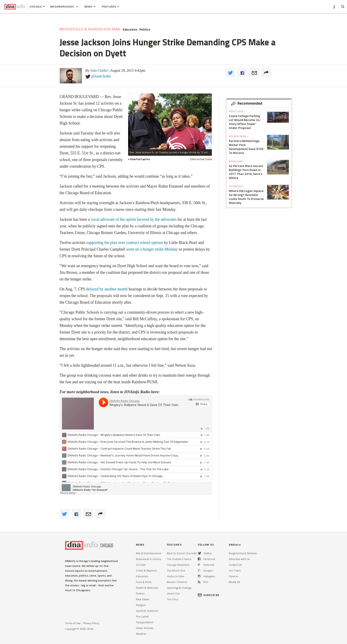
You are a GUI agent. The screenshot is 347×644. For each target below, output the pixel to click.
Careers (233, 576)
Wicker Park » (239, 136)
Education (130, 29)
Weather (141, 634)
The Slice (173, 599)
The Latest (142, 616)
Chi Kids (141, 565)
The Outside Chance (179, 559)
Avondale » (237, 186)
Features (111, 7)
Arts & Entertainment (148, 553)
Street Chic (173, 593)
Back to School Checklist (182, 553)
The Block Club (176, 570)
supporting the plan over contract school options (125, 243)
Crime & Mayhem (146, 570)
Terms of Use (73, 623)
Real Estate (143, 599)
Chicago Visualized (178, 565)
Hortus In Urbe (176, 576)
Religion (141, 605)
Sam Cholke (99, 70)
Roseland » (237, 161)
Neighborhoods (64, 7)
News (90, 7)
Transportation (145, 622)
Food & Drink (144, 582)
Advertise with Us (239, 559)
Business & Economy (148, 559)
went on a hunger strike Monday (152, 249)
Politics (145, 29)
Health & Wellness (147, 588)
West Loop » (237, 111)
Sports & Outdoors (147, 611)
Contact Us (235, 565)
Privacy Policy (91, 623)
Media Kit (234, 582)
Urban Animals (145, 628)
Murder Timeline (177, 582)
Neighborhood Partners (243, 553)
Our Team (235, 570)
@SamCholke (101, 76)
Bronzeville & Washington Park (90, 29)
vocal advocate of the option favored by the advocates (134, 219)
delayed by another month (107, 289)
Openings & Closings (179, 588)
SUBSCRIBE (209, 595)
